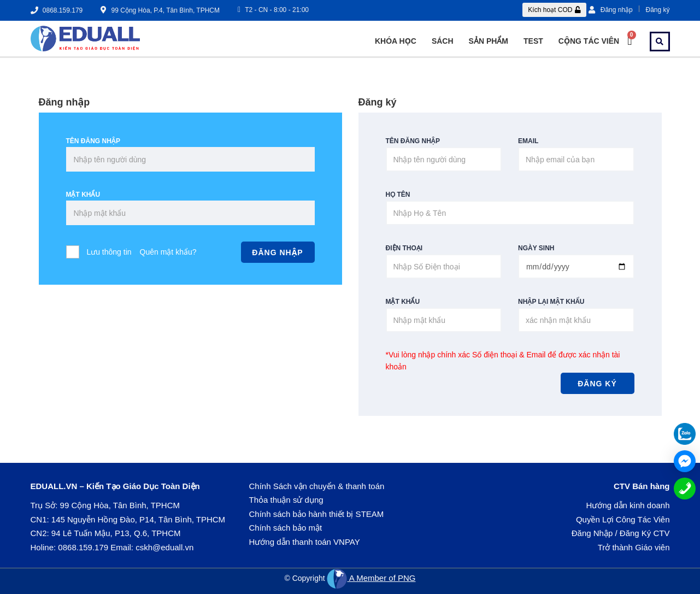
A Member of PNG (371, 578)
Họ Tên (398, 195)
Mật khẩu (83, 195)
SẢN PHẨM (489, 41)
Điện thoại (404, 248)
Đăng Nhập (592, 533)
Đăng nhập (611, 10)
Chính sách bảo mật (286, 528)
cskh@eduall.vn (164, 547)
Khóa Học (396, 41)
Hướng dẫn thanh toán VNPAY (305, 542)
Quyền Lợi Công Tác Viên (623, 519)
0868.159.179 (83, 547)
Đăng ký (657, 10)
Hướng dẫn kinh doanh (628, 505)
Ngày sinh (536, 248)
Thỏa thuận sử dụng (286, 500)
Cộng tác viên (589, 41)
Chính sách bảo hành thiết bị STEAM (317, 514)
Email (528, 141)
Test (533, 41)
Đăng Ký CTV (645, 533)
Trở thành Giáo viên (634, 547)
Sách (443, 41)
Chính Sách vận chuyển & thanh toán (317, 486)
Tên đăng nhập (93, 141)
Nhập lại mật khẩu (551, 302)
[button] (554, 10)
